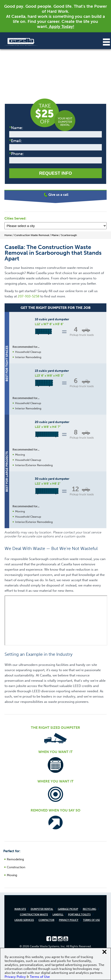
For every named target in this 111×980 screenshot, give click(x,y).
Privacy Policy (69, 920)
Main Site (20, 909)
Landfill (58, 915)
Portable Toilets (79, 915)
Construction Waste (34, 915)
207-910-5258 (29, 296)
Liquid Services (24, 920)
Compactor (46, 920)
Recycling (89, 909)
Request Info (55, 173)
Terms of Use (91, 920)
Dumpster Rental (42, 909)
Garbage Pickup (68, 909)
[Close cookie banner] (104, 952)
